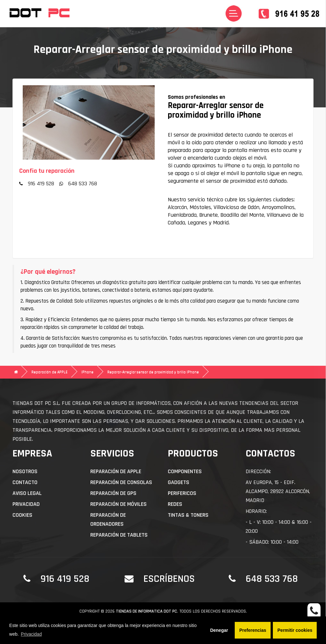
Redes (175, 504)
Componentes (185, 471)
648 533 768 (83, 184)
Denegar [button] (219, 630)
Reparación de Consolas (121, 482)
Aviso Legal (27, 493)
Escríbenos (169, 579)
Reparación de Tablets (119, 535)
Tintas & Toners (188, 515)
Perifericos (182, 493)
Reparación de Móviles (118, 504)
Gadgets (179, 482)
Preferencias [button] (253, 630)
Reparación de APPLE (49, 372)
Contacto (25, 482)
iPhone (87, 372)
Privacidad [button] (31, 634)
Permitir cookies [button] (295, 630)
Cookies (22, 515)
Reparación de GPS (113, 493)
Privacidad (26, 504)
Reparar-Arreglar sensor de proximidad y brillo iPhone (153, 372)
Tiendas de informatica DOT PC (147, 611)
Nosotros (25, 471)
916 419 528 (41, 184)
